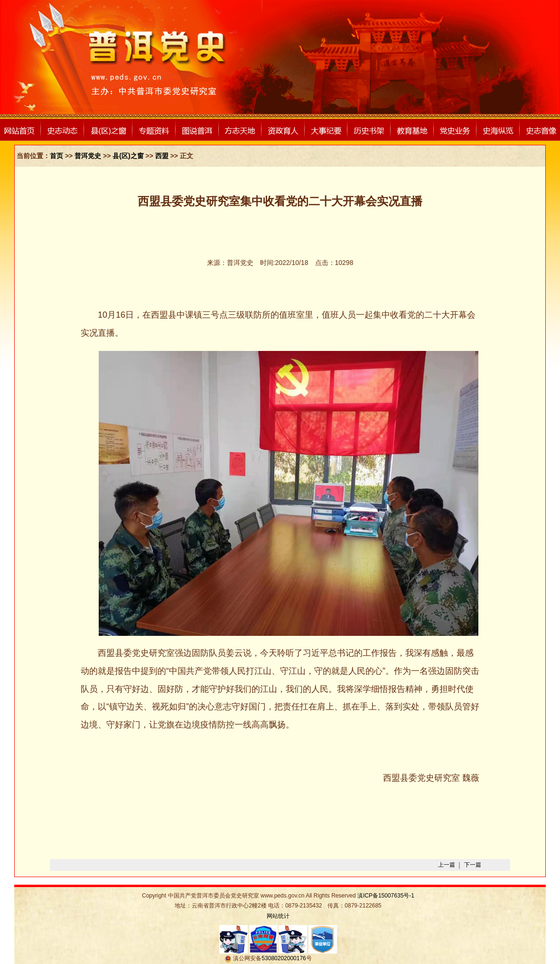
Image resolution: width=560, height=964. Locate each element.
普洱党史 (88, 156)
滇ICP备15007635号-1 (386, 896)
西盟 (162, 156)
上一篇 (447, 865)
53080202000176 (284, 958)
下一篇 (473, 865)
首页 (56, 156)
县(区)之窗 (128, 156)
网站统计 (278, 916)
